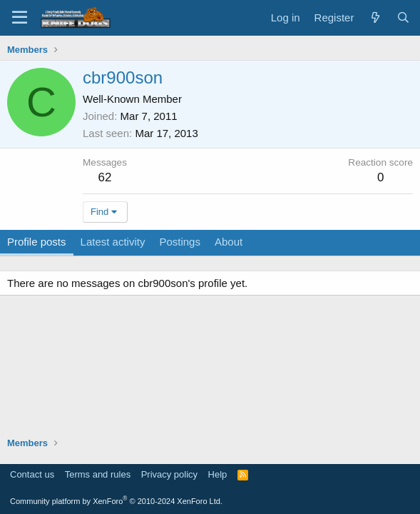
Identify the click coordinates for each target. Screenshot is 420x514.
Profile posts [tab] (37, 242)
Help (218, 474)
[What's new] (375, 17)
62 (105, 177)
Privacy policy (169, 474)
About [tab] (229, 242)
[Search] (403, 17)
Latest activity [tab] (113, 242)
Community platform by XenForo (116, 501)
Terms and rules (98, 474)
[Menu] (20, 18)
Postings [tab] (180, 242)
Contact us (32, 474)
